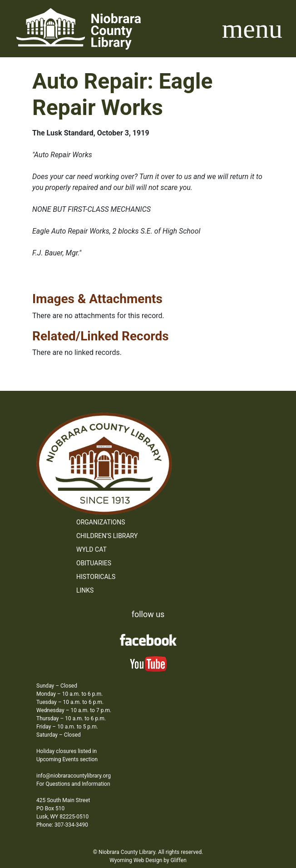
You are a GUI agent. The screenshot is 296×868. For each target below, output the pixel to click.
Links (85, 590)
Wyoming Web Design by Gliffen (148, 860)
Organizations (101, 522)
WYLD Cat (91, 549)
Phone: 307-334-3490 (62, 825)
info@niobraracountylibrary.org (74, 776)
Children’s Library (107, 536)
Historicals (96, 577)
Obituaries (94, 563)
